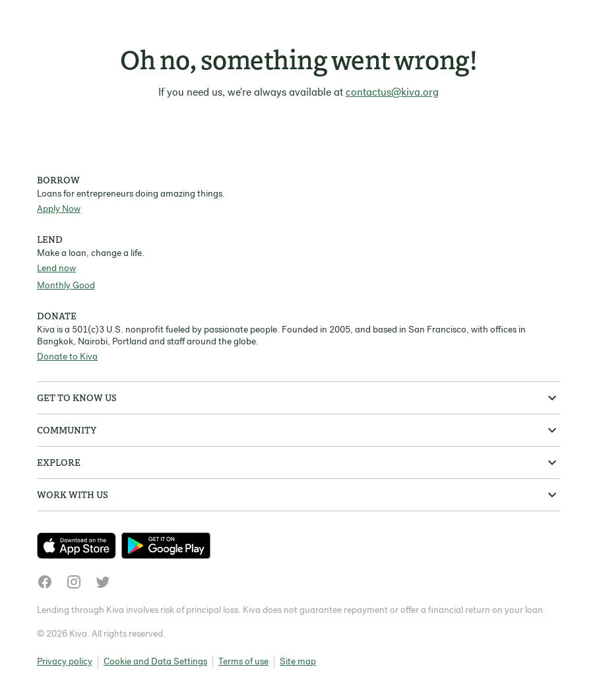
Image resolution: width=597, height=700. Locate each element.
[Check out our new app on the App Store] (79, 546)
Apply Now (59, 209)
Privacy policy (65, 662)
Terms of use (243, 662)
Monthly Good (66, 286)
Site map (298, 662)
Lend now (56, 269)
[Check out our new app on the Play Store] (166, 546)
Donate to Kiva (67, 357)
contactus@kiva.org (392, 93)
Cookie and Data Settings (155, 662)
